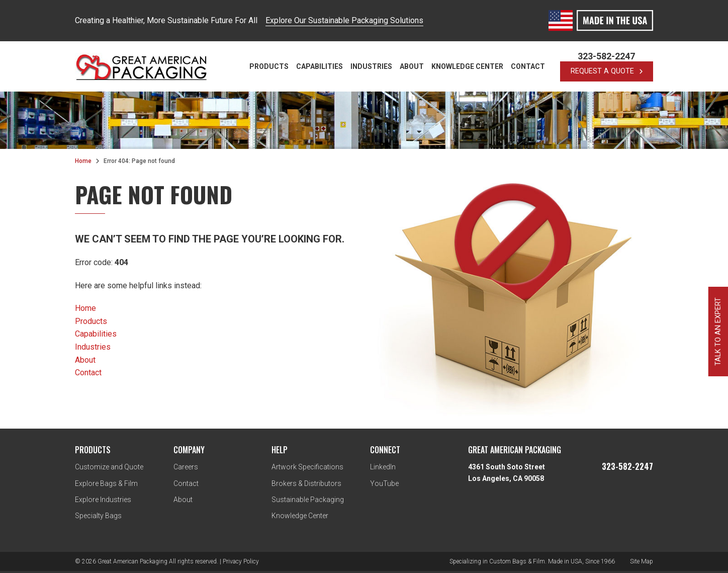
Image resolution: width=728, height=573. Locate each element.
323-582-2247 (606, 56)
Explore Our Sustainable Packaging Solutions (344, 20)
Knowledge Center (467, 66)
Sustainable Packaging (308, 500)
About (412, 66)
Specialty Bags (98, 516)
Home (83, 161)
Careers (186, 467)
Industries (371, 66)
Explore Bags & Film (106, 483)
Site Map (642, 561)
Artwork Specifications (307, 467)
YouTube (384, 483)
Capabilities (320, 66)
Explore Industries (103, 500)
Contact (528, 66)
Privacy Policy (241, 561)
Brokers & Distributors (306, 483)
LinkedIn (383, 467)
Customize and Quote (109, 467)
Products (269, 66)
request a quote (607, 71)
